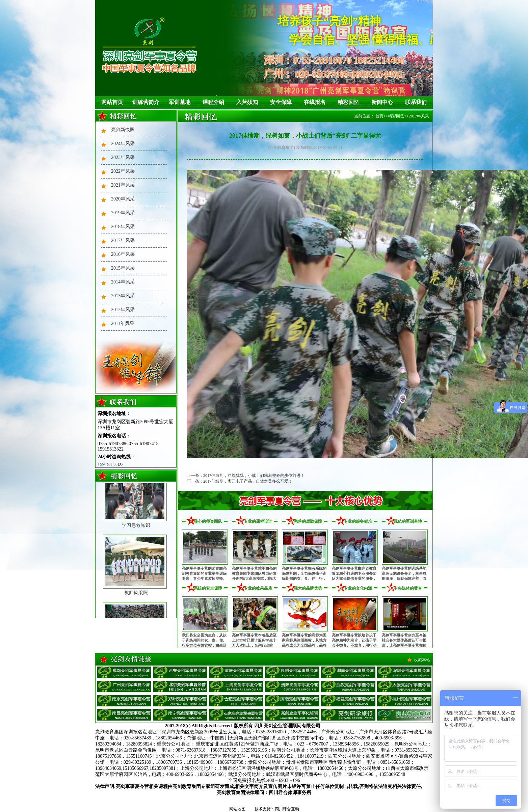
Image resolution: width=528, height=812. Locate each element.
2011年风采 (123, 323)
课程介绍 (213, 102)
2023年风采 (123, 157)
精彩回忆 (348, 102)
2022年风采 (123, 171)
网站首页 (112, 102)
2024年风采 (123, 144)
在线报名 (315, 102)
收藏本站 (422, 660)
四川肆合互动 (287, 809)
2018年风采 (123, 227)
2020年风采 (123, 199)
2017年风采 (123, 240)
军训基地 (180, 102)
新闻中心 (382, 102)
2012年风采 (123, 310)
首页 (379, 116)
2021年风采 (123, 185)
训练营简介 (146, 102)
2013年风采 (123, 296)
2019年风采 (123, 213)
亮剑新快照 (123, 130)
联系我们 (416, 102)
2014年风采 (123, 282)
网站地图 (237, 809)
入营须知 (247, 102)
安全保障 (281, 102)
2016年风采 (123, 254)
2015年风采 (123, 268)
